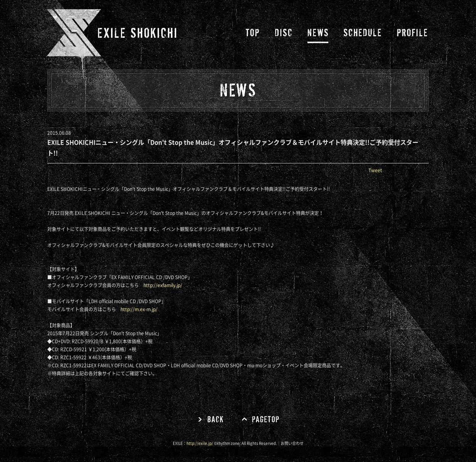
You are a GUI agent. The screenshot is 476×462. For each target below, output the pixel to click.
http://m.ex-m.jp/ (139, 309)
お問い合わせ (292, 443)
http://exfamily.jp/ (163, 285)
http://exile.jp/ (200, 443)
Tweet (375, 170)
